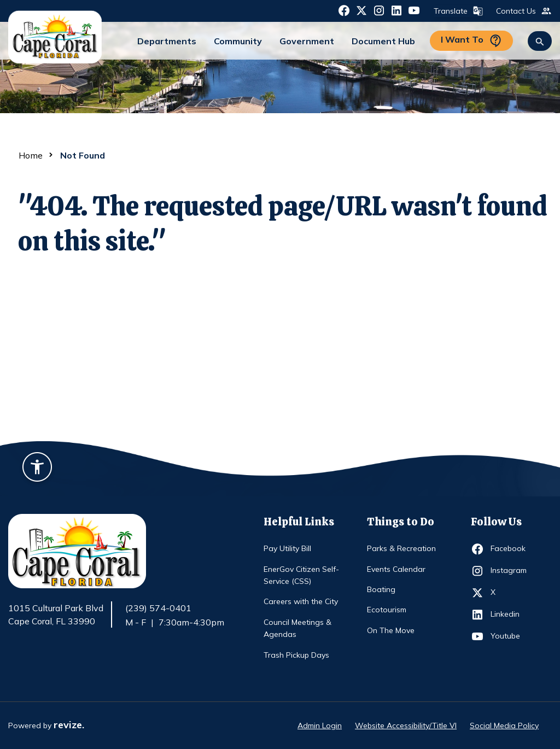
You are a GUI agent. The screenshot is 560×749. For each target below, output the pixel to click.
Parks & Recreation (401, 548)
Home (31, 155)
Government (307, 41)
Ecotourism (387, 610)
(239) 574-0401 (158, 608)
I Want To (471, 41)
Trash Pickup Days (296, 655)
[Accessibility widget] (37, 469)
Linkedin (511, 615)
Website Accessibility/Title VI (406, 725)
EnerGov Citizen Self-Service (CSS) (301, 575)
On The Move (391, 630)
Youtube (511, 636)
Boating (381, 589)
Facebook (511, 549)
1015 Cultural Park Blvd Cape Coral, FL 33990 (56, 615)
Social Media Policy (504, 725)
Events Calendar (396, 569)
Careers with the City (301, 601)
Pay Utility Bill (287, 548)
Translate (457, 11)
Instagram (511, 571)
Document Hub (383, 41)
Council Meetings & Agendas (297, 628)
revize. (69, 725)
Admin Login (320, 725)
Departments (167, 41)
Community (238, 41)
